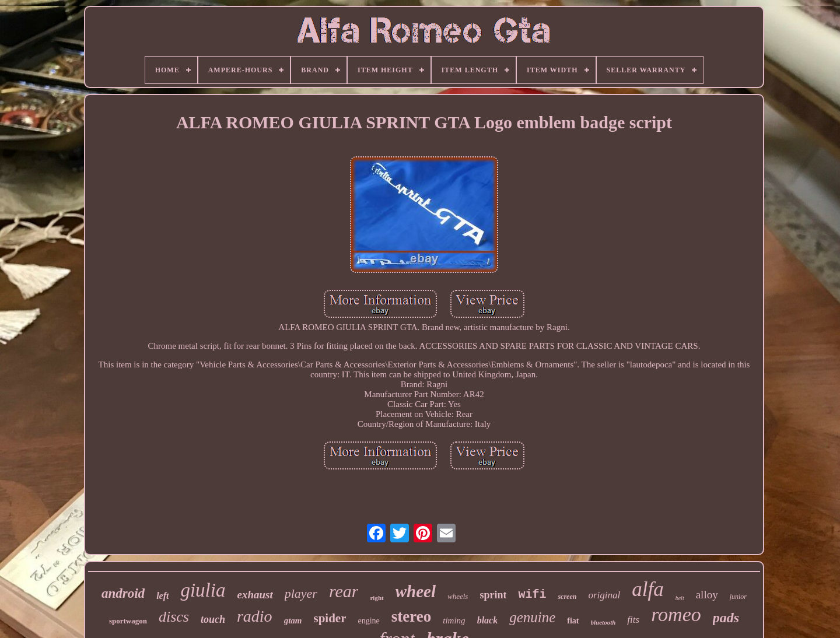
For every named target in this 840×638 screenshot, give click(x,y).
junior (738, 597)
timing (454, 621)
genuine (532, 617)
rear (344, 591)
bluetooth (603, 622)
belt (680, 598)
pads (726, 618)
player (301, 593)
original (604, 595)
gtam (293, 621)
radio (255, 616)
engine (368, 621)
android (123, 593)
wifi (532, 595)
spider (330, 618)
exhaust (255, 595)
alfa (647, 589)
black (488, 620)
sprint (493, 595)
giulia (203, 590)
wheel (416, 591)
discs (174, 617)
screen (567, 597)
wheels (458, 596)
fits (633, 620)
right (377, 598)
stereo (411, 616)
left (162, 596)
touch (213, 619)
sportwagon (128, 621)
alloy (707, 595)
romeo (676, 614)
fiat (573, 621)
